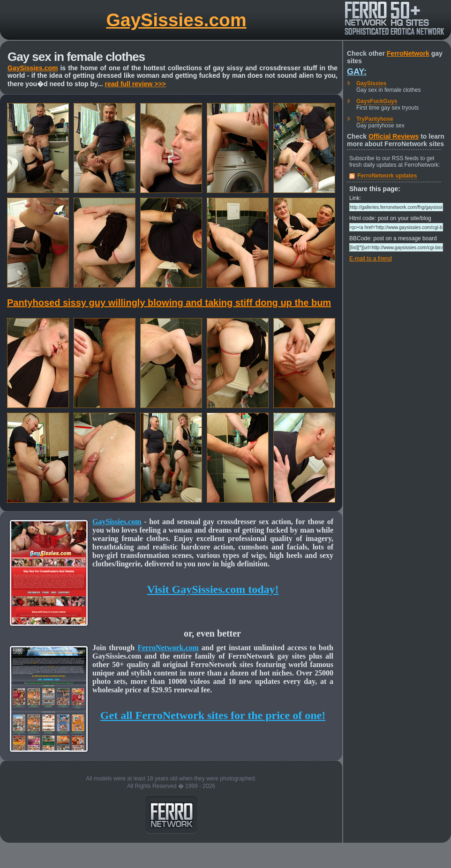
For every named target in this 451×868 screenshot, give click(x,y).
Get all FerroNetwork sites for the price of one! (213, 715)
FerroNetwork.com (168, 648)
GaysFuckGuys (377, 101)
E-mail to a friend (371, 259)
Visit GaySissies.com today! (213, 589)
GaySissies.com (176, 20)
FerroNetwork (408, 53)
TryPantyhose (375, 119)
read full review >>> (135, 84)
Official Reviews (394, 136)
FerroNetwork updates (387, 176)
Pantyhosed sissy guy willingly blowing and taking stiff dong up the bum (169, 303)
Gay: (357, 72)
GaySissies (371, 83)
